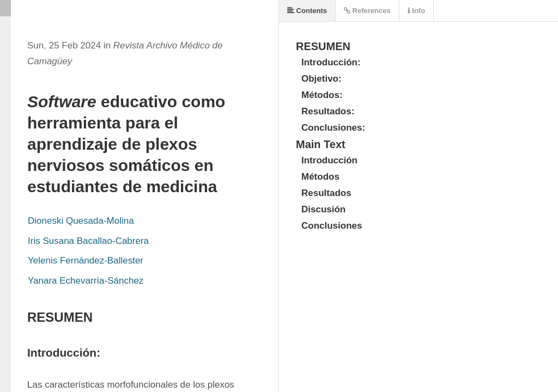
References (367, 11)
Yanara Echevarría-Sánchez (86, 281)
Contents (307, 11)
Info (416, 11)
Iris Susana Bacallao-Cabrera (88, 241)
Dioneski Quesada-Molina (81, 221)
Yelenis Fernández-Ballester (86, 261)
